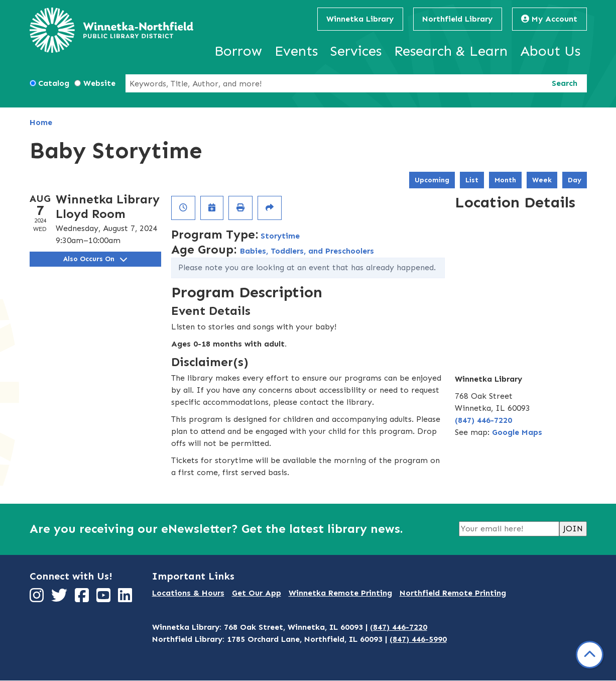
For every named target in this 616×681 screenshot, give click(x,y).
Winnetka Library (360, 19)
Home (41, 122)
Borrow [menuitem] (238, 51)
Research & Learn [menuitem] (451, 51)
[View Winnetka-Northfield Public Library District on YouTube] (105, 598)
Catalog (54, 83)
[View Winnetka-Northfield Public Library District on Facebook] (83, 598)
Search (565, 83)
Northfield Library (457, 19)
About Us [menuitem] (550, 51)
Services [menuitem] (356, 51)
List (472, 180)
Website (99, 83)
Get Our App (257, 593)
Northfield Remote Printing (453, 593)
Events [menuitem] (296, 51)
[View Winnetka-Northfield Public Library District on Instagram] (38, 598)
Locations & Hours (188, 593)
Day (575, 180)
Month (505, 180)
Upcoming (432, 180)
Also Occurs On (95, 259)
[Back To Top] (590, 655)
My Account (549, 19)
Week (542, 180)
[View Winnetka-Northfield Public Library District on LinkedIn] (126, 598)
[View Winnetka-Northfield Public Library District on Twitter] (60, 598)
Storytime (280, 236)
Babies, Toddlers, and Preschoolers (307, 251)
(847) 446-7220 (483, 420)
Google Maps (517, 432)
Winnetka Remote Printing (340, 593)
